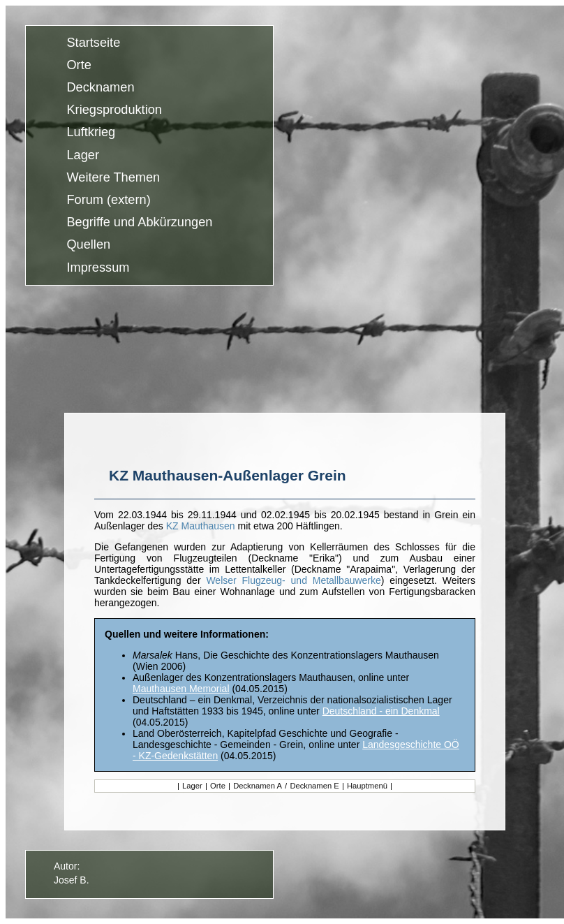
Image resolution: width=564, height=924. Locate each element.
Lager (83, 155)
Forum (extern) (108, 200)
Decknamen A (257, 786)
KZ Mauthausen (201, 526)
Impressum (98, 267)
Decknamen (100, 87)
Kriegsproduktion (114, 110)
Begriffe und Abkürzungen (139, 223)
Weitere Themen (113, 177)
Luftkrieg (91, 133)
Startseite (93, 43)
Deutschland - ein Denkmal (381, 711)
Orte (79, 65)
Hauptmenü (367, 786)
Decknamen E (315, 786)
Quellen (88, 245)
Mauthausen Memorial (181, 689)
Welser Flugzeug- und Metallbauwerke (293, 580)
